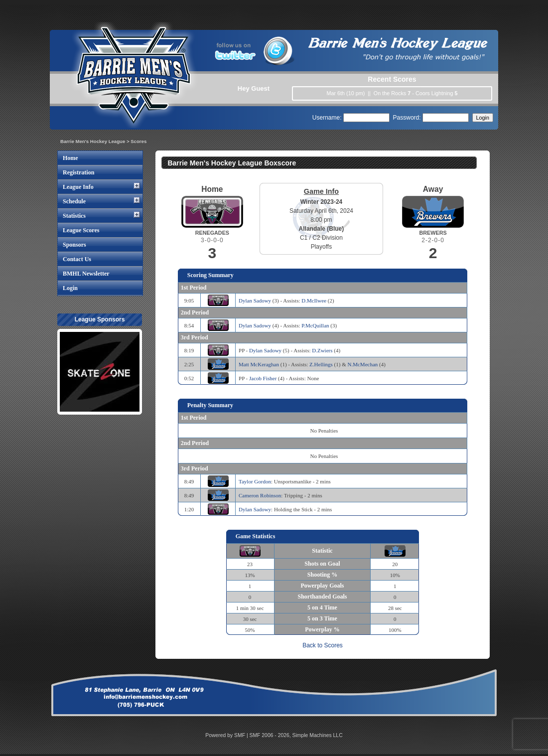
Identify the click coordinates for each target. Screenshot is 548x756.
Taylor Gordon (255, 481)
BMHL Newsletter (86, 274)
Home (70, 158)
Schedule (74, 201)
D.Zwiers (322, 350)
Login (70, 288)
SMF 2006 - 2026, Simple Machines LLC (296, 735)
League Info (78, 187)
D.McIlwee (314, 301)
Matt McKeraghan (259, 364)
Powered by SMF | (227, 735)
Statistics (74, 216)
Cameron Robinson (260, 495)
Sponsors (74, 245)
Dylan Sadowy (255, 301)
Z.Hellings (321, 364)
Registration (78, 172)
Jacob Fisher (263, 378)
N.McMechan (363, 364)
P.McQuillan (315, 325)
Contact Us (77, 259)
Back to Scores (323, 645)
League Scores (81, 230)
